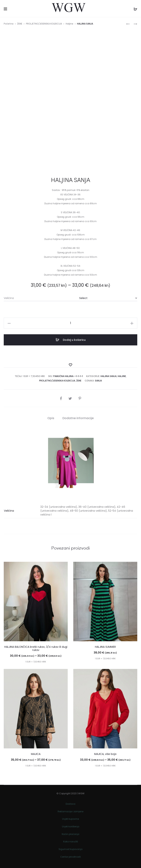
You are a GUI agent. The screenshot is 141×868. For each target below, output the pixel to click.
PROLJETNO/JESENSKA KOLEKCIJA (44, 24)
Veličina (9, 298)
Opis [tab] (51, 418)
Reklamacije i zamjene (70, 811)
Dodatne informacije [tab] (78, 418)
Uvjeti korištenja (71, 826)
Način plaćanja (70, 834)
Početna (9, 24)
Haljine (69, 24)
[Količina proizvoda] (70, 323)
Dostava (70, 804)
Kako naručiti (71, 842)
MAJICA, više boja (105, 754)
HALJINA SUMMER (105, 647)
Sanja (98, 381)
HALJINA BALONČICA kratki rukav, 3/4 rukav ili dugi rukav (36, 648)
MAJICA (36, 754)
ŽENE (20, 24)
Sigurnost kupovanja (70, 849)
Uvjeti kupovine (70, 819)
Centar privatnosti (70, 857)
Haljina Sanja (109, 376)
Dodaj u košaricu (71, 340)
